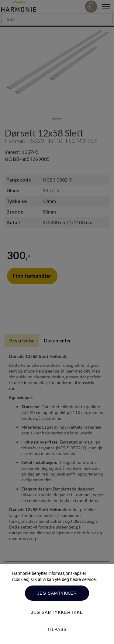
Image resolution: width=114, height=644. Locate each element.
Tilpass (57, 629)
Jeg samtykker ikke (57, 612)
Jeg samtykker (57, 593)
